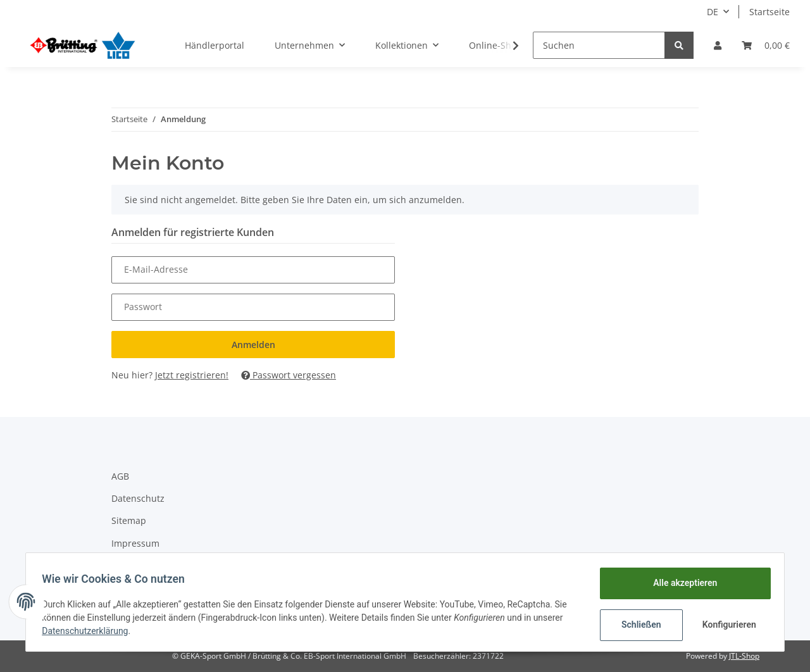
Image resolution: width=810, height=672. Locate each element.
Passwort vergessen (289, 375)
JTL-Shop (744, 656)
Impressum (135, 543)
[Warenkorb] (766, 45)
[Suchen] (599, 45)
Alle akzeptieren (681, 583)
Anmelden (253, 345)
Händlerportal (215, 45)
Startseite (769, 12)
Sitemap (129, 520)
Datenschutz (138, 498)
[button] (718, 45)
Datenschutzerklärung (89, 631)
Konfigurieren (726, 625)
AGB (120, 476)
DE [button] (713, 12)
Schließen (637, 625)
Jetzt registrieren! (192, 375)
